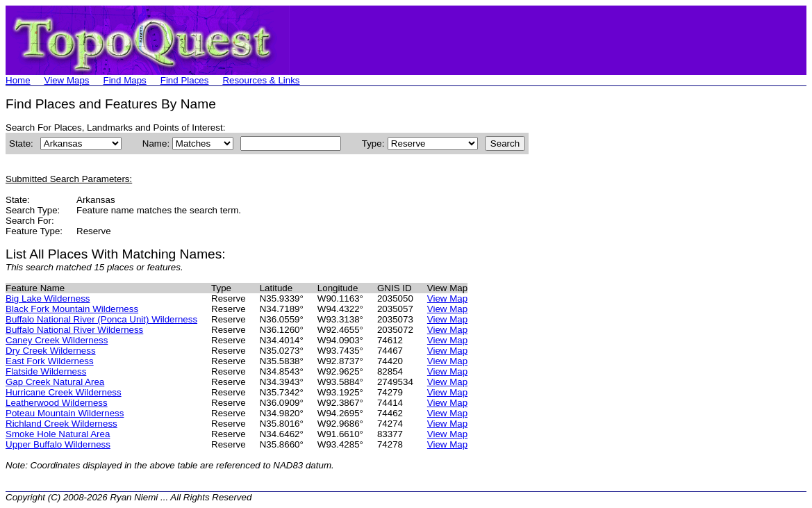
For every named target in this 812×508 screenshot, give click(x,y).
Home (18, 80)
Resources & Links (261, 80)
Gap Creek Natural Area (55, 382)
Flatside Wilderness (46, 371)
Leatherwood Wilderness (57, 403)
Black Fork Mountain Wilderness (72, 309)
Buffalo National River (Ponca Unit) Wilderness (101, 319)
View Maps (67, 80)
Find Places (185, 80)
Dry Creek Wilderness (51, 351)
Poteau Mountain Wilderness (65, 413)
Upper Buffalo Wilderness (58, 444)
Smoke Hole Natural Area (58, 434)
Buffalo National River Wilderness (74, 330)
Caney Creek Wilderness (57, 340)
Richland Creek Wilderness (61, 424)
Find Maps (125, 80)
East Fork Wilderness (50, 361)
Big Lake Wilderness (48, 298)
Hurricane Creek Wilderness (64, 392)
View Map (447, 298)
